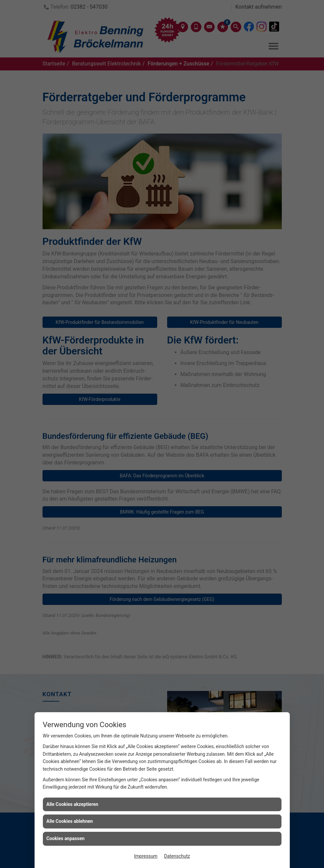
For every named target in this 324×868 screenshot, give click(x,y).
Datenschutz (177, 856)
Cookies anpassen (66, 838)
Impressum (146, 856)
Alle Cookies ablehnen (70, 821)
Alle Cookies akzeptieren (72, 804)
